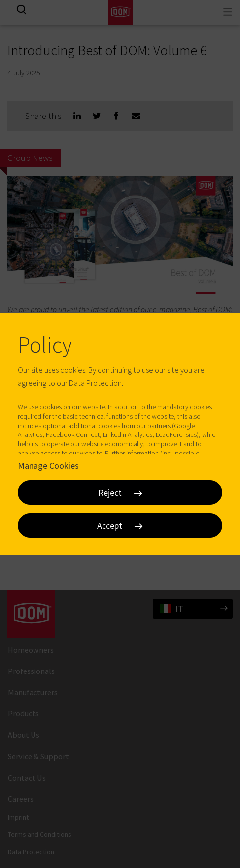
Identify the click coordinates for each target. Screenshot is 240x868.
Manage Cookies (48, 465)
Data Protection (95, 383)
